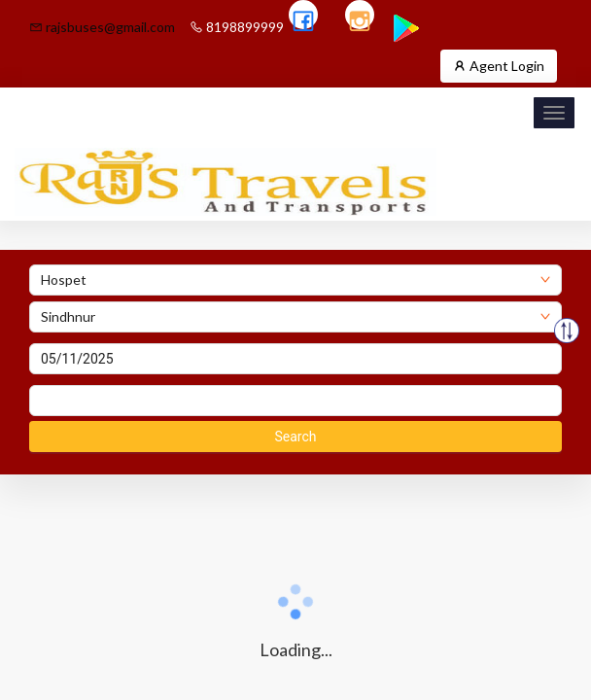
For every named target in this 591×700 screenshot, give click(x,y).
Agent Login (499, 66)
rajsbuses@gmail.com (102, 27)
